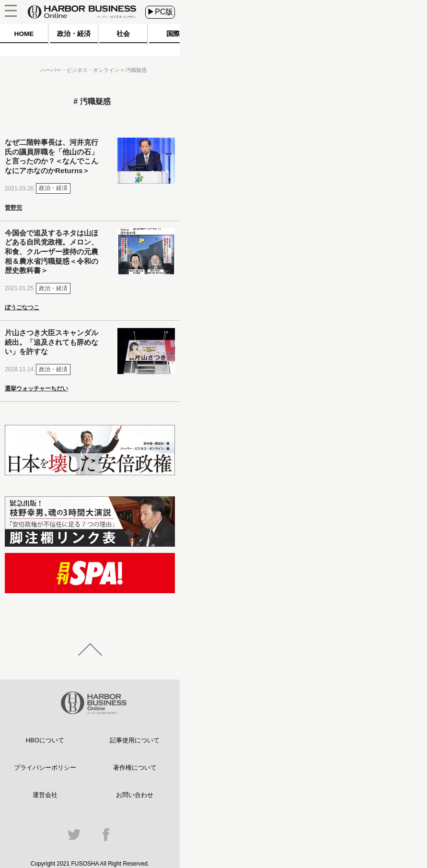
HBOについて (45, 740)
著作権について (135, 768)
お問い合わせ (135, 795)
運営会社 (45, 795)
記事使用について (135, 740)
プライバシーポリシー (45, 768)
